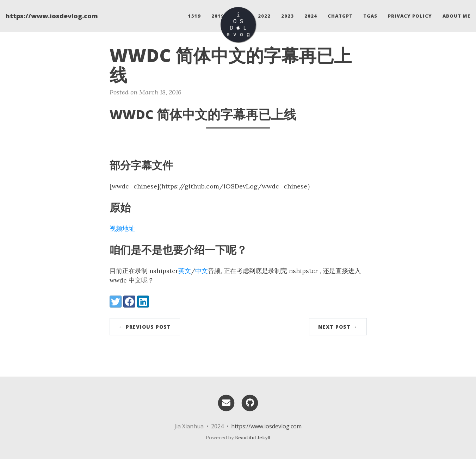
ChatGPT (340, 16)
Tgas (370, 16)
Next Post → (338, 327)
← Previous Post (145, 327)
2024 (311, 16)
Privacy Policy (410, 16)
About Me (456, 16)
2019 (218, 16)
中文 (202, 271)
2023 (288, 16)
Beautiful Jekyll (253, 438)
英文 (185, 271)
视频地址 (122, 228)
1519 (194, 16)
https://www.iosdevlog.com (52, 16)
